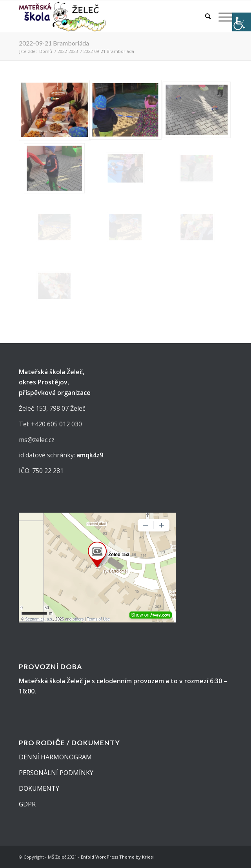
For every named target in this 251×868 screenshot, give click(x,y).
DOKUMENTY (39, 788)
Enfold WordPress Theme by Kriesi (117, 857)
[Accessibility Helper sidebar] (242, 22)
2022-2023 (68, 51)
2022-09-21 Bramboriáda (54, 43)
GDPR (27, 804)
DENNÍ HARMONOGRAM (55, 757)
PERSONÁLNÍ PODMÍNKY (56, 773)
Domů (46, 51)
